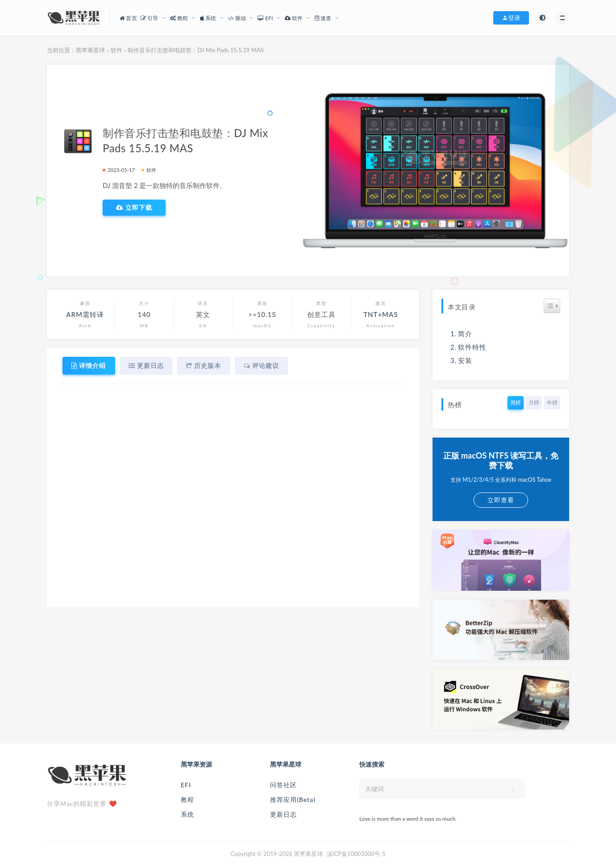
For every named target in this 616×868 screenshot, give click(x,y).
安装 (465, 360)
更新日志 (283, 814)
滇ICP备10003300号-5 (356, 854)
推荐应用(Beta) (293, 799)
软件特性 (472, 347)
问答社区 (283, 785)
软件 (117, 50)
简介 (465, 334)
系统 (187, 814)
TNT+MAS (381, 314)
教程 (187, 799)
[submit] (513, 789)
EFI (186, 785)
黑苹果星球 (90, 50)
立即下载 (134, 208)
